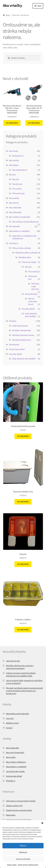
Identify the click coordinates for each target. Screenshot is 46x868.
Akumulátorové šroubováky (17, 714)
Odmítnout (23, 852)
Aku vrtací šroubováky (15, 752)
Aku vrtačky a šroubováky (20, 217)
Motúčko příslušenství (22, 340)
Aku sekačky (14, 198)
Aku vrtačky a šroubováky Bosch (25, 222)
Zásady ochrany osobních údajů (28, 865)
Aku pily (12, 175)
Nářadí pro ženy (13, 723)
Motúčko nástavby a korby (23, 335)
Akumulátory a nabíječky (19, 231)
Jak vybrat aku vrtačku (15, 771)
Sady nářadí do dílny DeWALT (24, 359)
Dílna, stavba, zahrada (22, 248)
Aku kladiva (14, 165)
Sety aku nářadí (28, 309)
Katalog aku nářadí (14, 776)
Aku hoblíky (14, 160)
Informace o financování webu (19, 820)
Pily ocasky (17, 189)
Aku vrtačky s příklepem (16, 762)
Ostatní (9, 728)
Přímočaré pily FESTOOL (35, 286)
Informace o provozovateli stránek (21, 801)
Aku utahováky (15, 208)
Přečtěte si (11, 781)
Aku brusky (14, 151)
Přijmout (23, 846)
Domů (8, 15)
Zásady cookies (12, 865)
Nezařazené (14, 344)
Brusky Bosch (18, 156)
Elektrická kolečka (20, 326)
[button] (42, 823)
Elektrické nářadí (29, 262)
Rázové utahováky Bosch (33, 301)
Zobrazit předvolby (23, 859)
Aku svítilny (14, 203)
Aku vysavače (14, 226)
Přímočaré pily (18, 193)
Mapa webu (11, 815)
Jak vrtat (10, 718)
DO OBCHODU (12, 123)
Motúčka (13, 321)
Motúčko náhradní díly (22, 330)
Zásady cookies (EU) (14, 806)
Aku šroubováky (13, 748)
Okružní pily (17, 184)
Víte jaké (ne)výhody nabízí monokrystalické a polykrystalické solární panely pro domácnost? (24, 691)
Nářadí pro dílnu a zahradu (26, 253)
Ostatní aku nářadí (17, 349)
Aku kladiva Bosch (20, 170)
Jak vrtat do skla (13, 661)
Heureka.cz (14, 243)
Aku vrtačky (12, 5)
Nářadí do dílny (25, 257)
